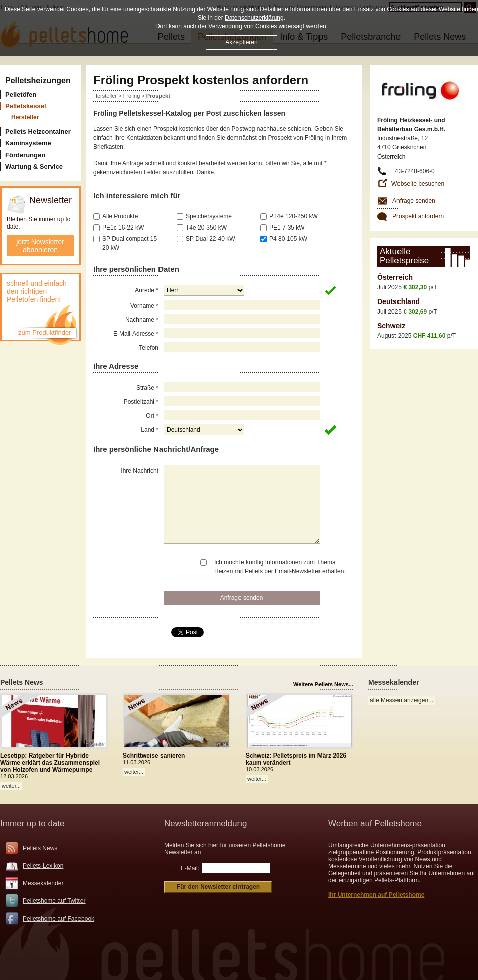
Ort (152, 416)
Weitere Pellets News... (323, 684)
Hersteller (105, 96)
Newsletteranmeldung (205, 824)
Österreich (395, 277)
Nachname (142, 320)
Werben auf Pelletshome (375, 824)
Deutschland (399, 301)
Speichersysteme (209, 216)
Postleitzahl (141, 402)
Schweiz (391, 326)
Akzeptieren (241, 42)
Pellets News (40, 848)
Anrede (147, 290)
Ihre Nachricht (140, 471)
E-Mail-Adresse (136, 334)
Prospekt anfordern (418, 216)
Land (150, 430)
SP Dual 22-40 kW (211, 239)
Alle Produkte (120, 216)
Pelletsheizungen (38, 80)
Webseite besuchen (418, 184)
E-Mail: (190, 868)
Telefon (149, 348)
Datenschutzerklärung (254, 18)
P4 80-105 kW (288, 239)
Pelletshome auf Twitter (54, 901)
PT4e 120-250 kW (294, 216)
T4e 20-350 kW (206, 228)
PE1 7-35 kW (287, 228)
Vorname (144, 306)
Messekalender (43, 883)
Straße (147, 388)
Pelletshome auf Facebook (58, 919)
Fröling (132, 96)
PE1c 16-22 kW (123, 228)
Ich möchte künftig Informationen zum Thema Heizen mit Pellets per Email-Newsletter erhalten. (280, 567)
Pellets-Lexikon (43, 866)
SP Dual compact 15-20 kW (131, 243)
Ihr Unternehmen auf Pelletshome (376, 895)
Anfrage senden (414, 201)
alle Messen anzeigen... (402, 700)
